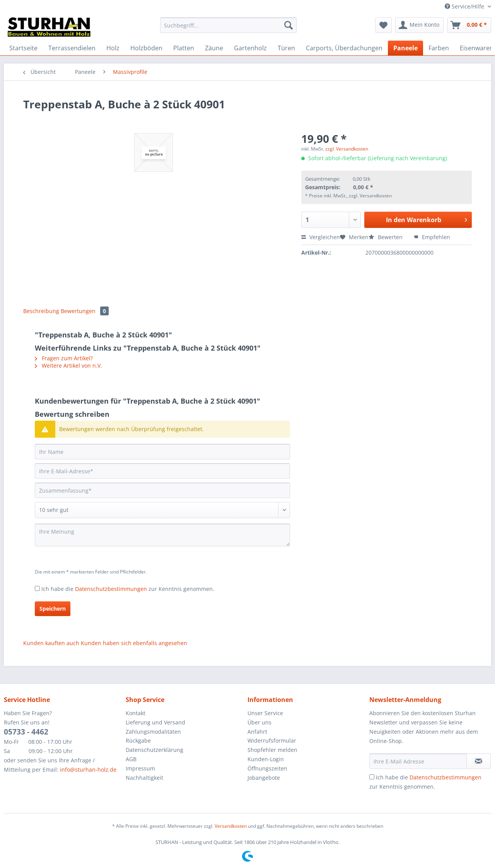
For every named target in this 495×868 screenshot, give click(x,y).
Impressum (140, 768)
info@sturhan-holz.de (88, 770)
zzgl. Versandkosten (347, 149)
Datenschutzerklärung (154, 750)
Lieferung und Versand (155, 722)
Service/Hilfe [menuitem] (465, 6)
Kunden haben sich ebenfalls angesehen (134, 643)
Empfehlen (432, 237)
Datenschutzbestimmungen (111, 589)
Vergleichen (321, 237)
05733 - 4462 (26, 732)
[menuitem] (228, 29)
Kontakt (136, 713)
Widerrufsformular (272, 740)
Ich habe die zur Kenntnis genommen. (128, 589)
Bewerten (386, 237)
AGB (131, 759)
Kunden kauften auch (51, 643)
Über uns (259, 722)
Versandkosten (231, 826)
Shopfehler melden (272, 750)
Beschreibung (41, 311)
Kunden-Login (266, 759)
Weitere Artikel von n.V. (68, 366)
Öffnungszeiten (267, 768)
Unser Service (265, 713)
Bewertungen (85, 311)
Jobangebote (264, 778)
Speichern (53, 609)
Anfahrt (257, 732)
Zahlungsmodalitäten (153, 732)
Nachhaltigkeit (144, 778)
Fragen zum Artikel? (64, 358)
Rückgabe (138, 740)
